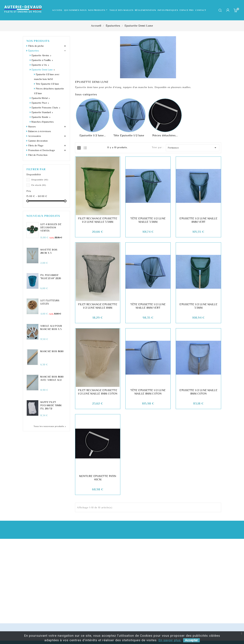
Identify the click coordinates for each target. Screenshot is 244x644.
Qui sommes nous (75, 10)
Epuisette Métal (40, 74)
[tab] (79, 148)
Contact (201, 10)
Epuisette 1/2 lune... (93, 136)
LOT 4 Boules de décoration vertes (51, 204)
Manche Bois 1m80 (52, 328)
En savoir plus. (170, 640)
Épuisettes (34, 51)
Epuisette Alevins (40, 55)
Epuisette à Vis (39, 65)
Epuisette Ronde (40, 93)
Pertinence (193, 148)
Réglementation (145, 10)
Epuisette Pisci (39, 79)
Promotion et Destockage (42, 127)
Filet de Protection (38, 131)
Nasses (32, 103)
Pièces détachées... (165, 136)
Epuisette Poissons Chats (45, 84)
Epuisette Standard (41, 89)
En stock (39, 161)
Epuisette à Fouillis (41, 60)
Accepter (191, 640)
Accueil (57, 10)
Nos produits (98, 10)
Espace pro (187, 10)
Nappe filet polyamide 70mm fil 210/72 (51, 382)
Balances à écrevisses (40, 108)
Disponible (40, 156)
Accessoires (35, 112)
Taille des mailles (121, 10)
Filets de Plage (36, 122)
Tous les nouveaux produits (50, 403)
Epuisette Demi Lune (42, 70)
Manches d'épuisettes (43, 98)
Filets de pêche (36, 46)
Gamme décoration (38, 117)
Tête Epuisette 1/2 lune (129, 136)
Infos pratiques (168, 10)
